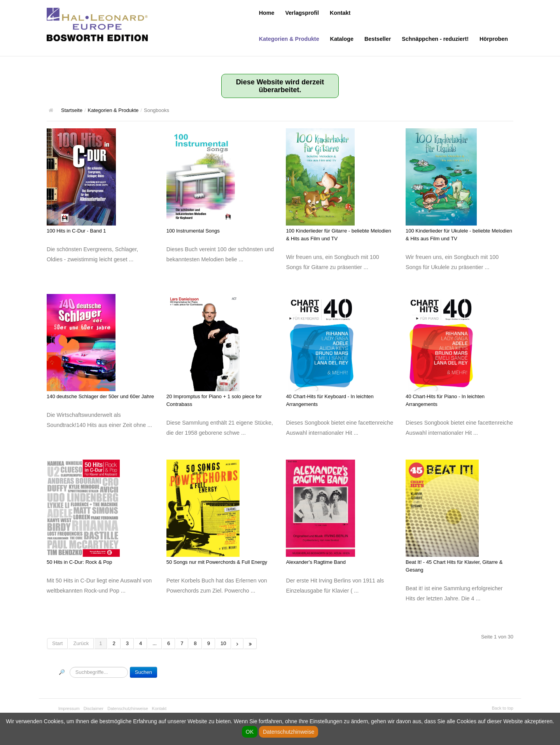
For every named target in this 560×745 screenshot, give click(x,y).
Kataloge (342, 39)
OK (250, 732)
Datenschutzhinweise (128, 708)
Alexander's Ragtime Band (316, 562)
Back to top (503, 708)
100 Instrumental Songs (193, 231)
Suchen (143, 672)
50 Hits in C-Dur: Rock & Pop (79, 562)
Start (57, 643)
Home (267, 13)
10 (223, 643)
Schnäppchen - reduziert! (435, 39)
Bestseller (378, 39)
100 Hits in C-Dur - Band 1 (76, 231)
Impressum (69, 708)
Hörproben (494, 39)
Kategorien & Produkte (289, 39)
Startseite (72, 110)
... (155, 643)
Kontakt (340, 13)
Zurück (81, 643)
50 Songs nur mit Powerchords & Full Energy (217, 562)
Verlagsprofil (302, 13)
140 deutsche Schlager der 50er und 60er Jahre (100, 396)
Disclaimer (94, 708)
